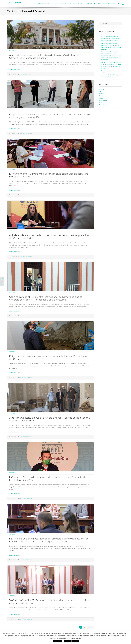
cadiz (101, 91)
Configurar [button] (57, 641)
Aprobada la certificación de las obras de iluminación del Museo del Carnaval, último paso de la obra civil (46, 56)
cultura (101, 94)
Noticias (12, 51)
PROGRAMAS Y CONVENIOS (108, 4)
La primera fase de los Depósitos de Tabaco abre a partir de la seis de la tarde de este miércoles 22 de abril (111, 65)
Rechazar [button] (68, 641)
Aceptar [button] (76, 641)
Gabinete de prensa (26, 74)
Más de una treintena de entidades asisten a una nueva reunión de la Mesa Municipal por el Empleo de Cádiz (111, 74)
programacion (104, 100)
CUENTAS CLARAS (58, 4)
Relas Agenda (103, 105)
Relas (101, 103)
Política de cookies (74, 638)
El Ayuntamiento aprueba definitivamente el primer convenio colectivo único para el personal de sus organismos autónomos (111, 56)
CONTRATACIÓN (75, 4)
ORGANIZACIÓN (42, 4)
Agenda (102, 89)
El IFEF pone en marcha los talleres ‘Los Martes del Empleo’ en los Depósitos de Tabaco (111, 39)
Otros (101, 98)
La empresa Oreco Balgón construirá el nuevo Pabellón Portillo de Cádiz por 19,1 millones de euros (111, 46)
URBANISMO (90, 4)
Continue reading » (15, 69)
